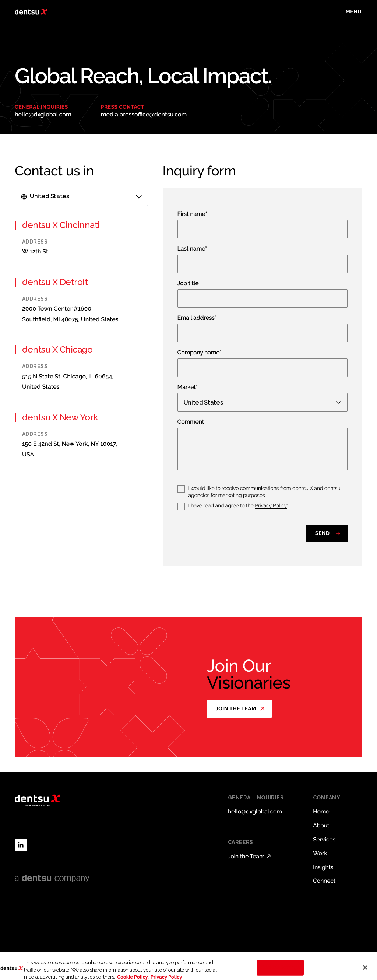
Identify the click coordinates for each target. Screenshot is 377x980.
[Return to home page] (31, 12)
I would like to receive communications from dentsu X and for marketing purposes (265, 492)
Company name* (200, 353)
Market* (188, 387)
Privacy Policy (271, 506)
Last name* (192, 249)
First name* (192, 214)
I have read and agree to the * (239, 506)
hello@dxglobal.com (43, 114)
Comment (191, 422)
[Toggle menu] (354, 12)
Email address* (197, 318)
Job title (188, 283)
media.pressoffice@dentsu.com (144, 114)
